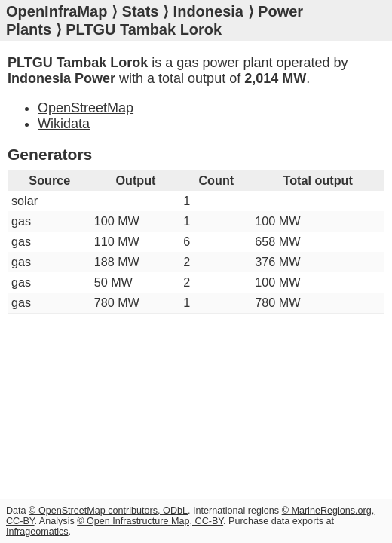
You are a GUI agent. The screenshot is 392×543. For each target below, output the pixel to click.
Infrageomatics (37, 532)
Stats (141, 11)
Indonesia (208, 11)
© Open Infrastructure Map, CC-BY (150, 521)
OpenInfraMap (57, 11)
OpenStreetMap (86, 108)
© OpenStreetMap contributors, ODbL (108, 511)
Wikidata (64, 124)
